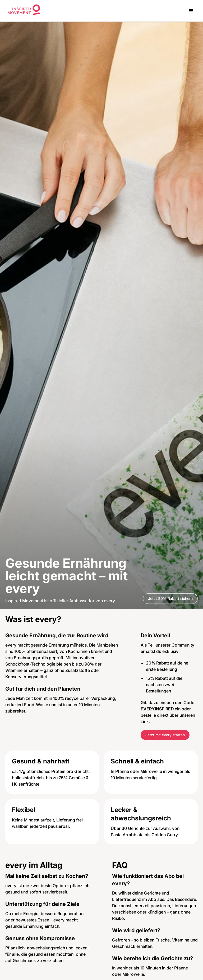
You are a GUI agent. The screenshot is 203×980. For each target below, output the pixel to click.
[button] (191, 11)
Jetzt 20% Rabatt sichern (170, 598)
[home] (24, 11)
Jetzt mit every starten (165, 735)
